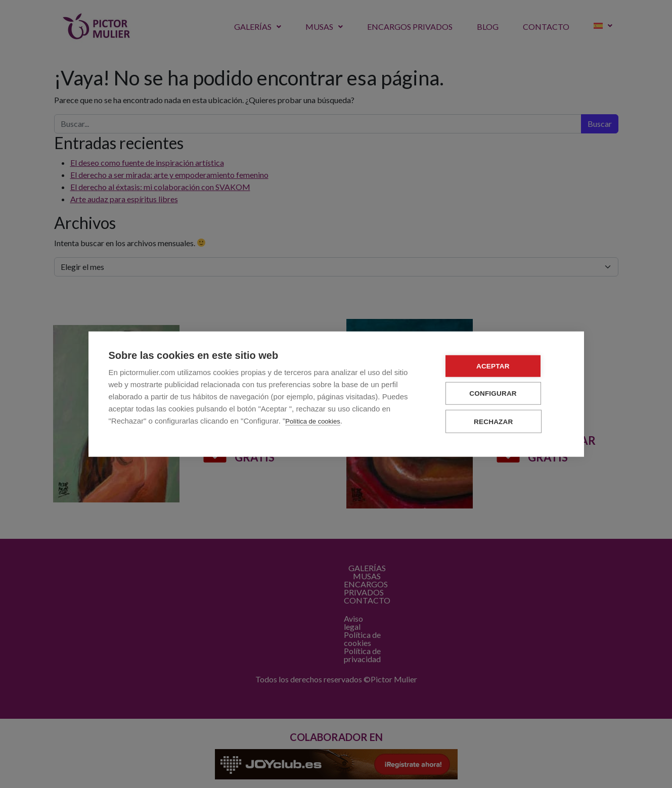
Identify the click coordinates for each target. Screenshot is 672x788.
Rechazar (503, 421)
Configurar (503, 393)
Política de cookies (312, 421)
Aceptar (503, 366)
